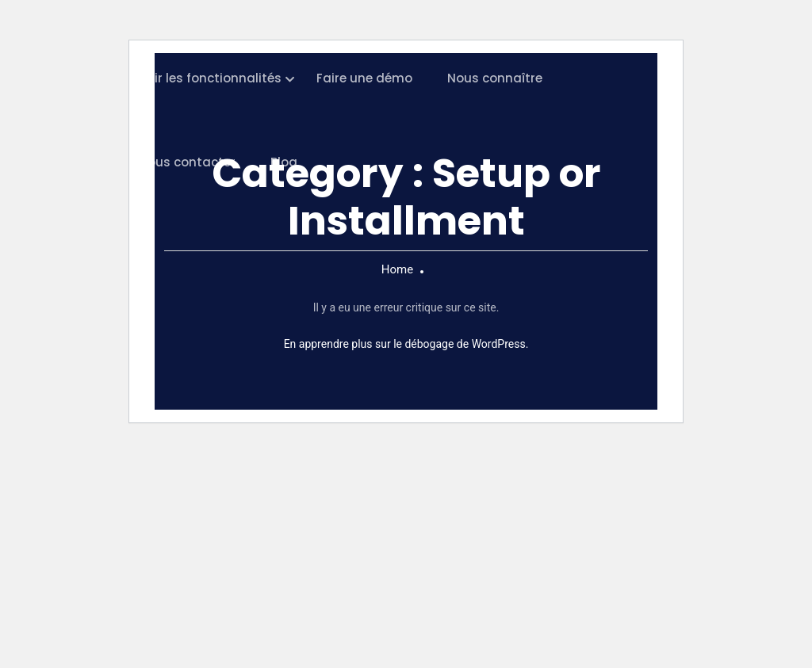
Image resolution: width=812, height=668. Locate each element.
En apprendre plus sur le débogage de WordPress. (406, 344)
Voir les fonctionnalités (210, 78)
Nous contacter (187, 162)
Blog (284, 162)
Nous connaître (495, 78)
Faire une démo (364, 78)
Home (397, 269)
